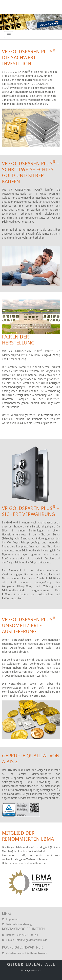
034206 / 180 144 (27, 935)
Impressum (11, 919)
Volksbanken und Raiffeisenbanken (24, 953)
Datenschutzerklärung (17, 924)
